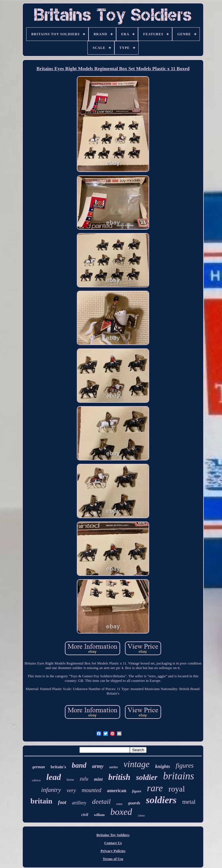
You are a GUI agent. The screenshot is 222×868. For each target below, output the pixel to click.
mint (98, 779)
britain (41, 801)
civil (85, 815)
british (119, 777)
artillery (79, 803)
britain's (58, 767)
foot (62, 802)
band (79, 765)
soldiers (161, 800)
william (99, 815)
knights (163, 766)
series (114, 767)
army (98, 766)
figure (137, 791)
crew (119, 804)
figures (185, 766)
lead (54, 777)
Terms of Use (113, 859)
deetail (101, 801)
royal (177, 789)
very (71, 790)
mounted (92, 790)
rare (155, 788)
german (39, 767)
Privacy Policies (113, 851)
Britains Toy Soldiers (113, 835)
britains (179, 776)
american (117, 791)
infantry (51, 790)
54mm (141, 816)
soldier (147, 777)
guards (134, 803)
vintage (136, 764)
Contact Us (113, 843)
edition (36, 780)
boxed (121, 812)
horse (70, 780)
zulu (84, 779)
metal (189, 802)
